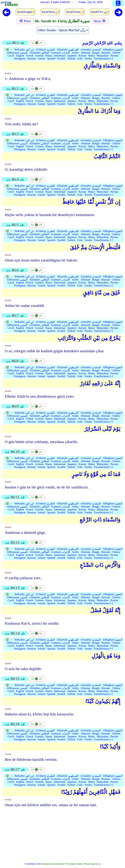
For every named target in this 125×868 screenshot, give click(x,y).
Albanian (86, 53)
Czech (11, 56)
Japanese (72, 56)
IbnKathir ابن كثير (24, 50)
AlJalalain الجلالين (39, 53)
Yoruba (88, 58)
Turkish (71, 58)
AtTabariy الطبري (45, 50)
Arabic (75, 53)
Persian (114, 56)
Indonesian (60, 56)
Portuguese (20, 58)
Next (99, 21)
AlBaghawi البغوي (112, 50)
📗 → (9, 50)
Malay (92, 56)
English (20, 56)
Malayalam (103, 56)
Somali (41, 58)
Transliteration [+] (103, 58)
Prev (25, 21)
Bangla (96, 53)
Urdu (80, 58)
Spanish (51, 58)
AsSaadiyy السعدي (91, 50)
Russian (32, 58)
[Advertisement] (63, 837)
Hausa (49, 56)
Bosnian (106, 53)
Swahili (61, 58)
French (29, 56)
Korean (82, 56)
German (39, 56)
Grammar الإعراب (60, 53)
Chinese (116, 53)
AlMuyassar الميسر (17, 53)
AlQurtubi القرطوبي (68, 50)
